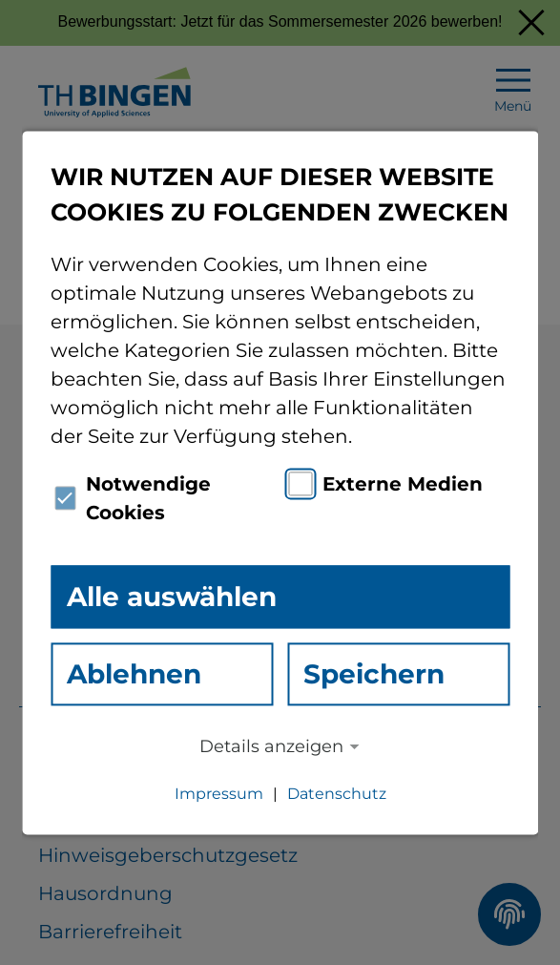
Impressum (219, 794)
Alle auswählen (172, 597)
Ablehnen (134, 674)
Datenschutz (337, 794)
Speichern (374, 674)
